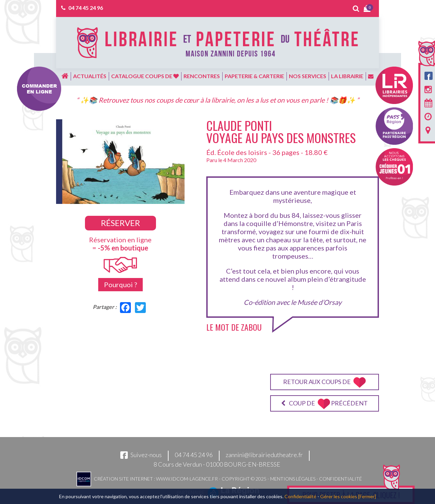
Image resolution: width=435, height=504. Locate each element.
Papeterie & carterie (254, 76)
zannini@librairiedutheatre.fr (264, 455)
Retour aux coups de (324, 383)
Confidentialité (341, 478)
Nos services (308, 76)
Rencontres (202, 76)
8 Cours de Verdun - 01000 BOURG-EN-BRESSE (217, 464)
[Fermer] (367, 496)
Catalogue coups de (145, 76)
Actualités (90, 76)
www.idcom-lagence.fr (187, 478)
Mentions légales (293, 478)
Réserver (120, 223)
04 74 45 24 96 (86, 8)
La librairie (347, 76)
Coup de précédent (324, 404)
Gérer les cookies (339, 496)
